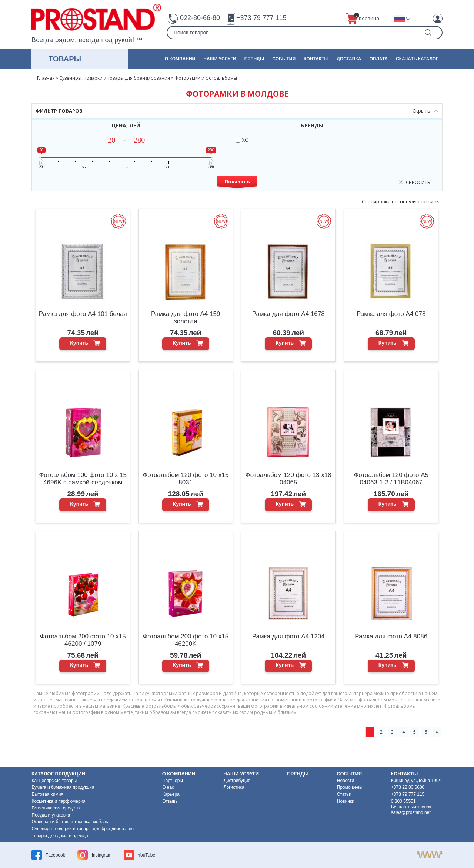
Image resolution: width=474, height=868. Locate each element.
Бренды (254, 59)
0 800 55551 (403, 801)
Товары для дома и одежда (60, 836)
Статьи (344, 794)
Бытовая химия (48, 794)
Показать (237, 181)
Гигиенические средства (57, 808)
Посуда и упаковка (51, 815)
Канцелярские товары (54, 781)
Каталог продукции (58, 774)
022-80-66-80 (200, 18)
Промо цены (350, 787)
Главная (46, 78)
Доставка (349, 59)
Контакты (316, 59)
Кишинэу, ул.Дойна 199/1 (417, 781)
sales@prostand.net (411, 812)
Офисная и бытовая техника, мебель (70, 822)
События (284, 59)
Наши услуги (220, 59)
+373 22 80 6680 (408, 787)
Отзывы (170, 801)
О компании (180, 59)
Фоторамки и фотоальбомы (206, 78)
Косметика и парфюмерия (59, 801)
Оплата (378, 59)
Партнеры (173, 781)
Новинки (346, 801)
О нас (168, 787)
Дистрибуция (237, 781)
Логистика (234, 787)
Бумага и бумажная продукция (63, 787)
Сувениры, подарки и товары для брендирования (115, 78)
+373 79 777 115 (261, 18)
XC (242, 140)
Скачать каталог (417, 59)
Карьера (171, 794)
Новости (346, 781)
